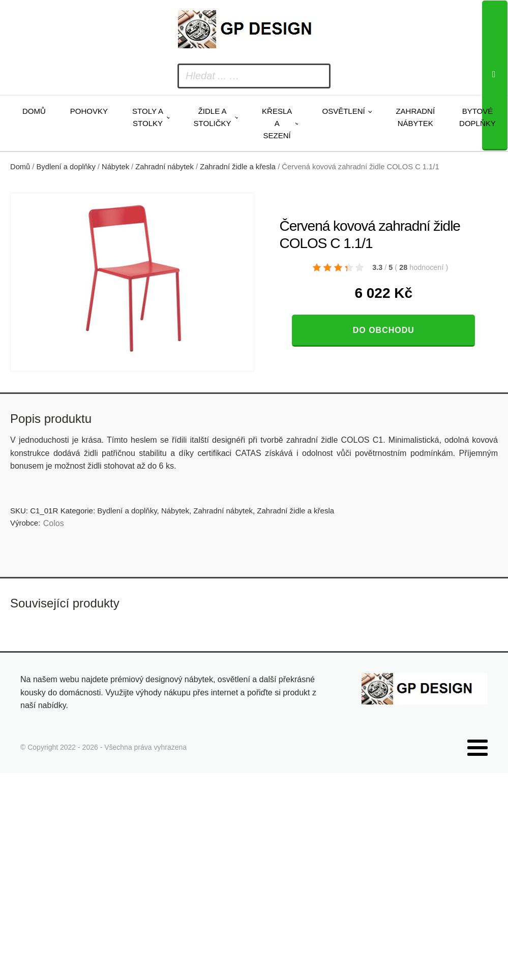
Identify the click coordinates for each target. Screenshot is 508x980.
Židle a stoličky (213, 117)
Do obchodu (384, 330)
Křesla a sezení (277, 123)
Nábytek (115, 167)
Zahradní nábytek (415, 117)
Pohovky (89, 111)
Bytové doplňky (477, 117)
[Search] (495, 75)
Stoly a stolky (148, 117)
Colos (54, 523)
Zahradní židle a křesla (238, 167)
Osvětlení (343, 111)
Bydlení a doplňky (66, 167)
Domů (34, 111)
